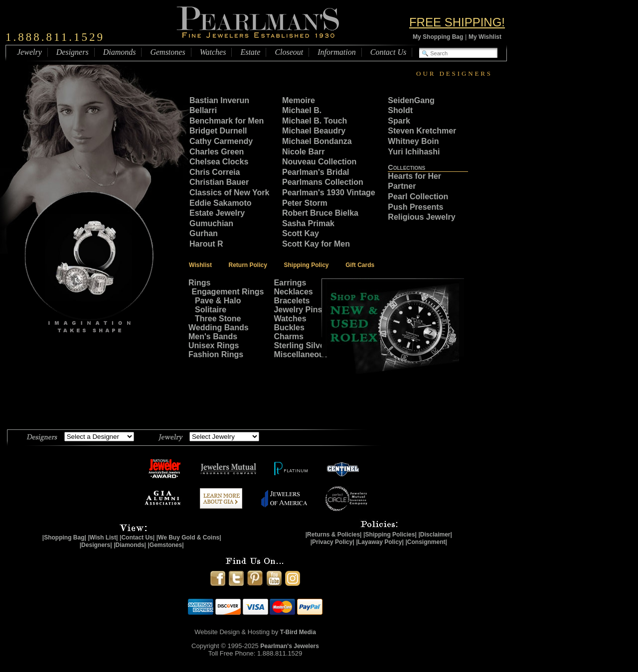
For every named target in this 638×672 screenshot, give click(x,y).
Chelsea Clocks (219, 162)
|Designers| (96, 545)
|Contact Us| (137, 538)
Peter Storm (305, 203)
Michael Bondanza (317, 141)
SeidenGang (411, 100)
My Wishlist (485, 37)
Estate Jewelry (217, 213)
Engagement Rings (228, 292)
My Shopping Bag (438, 37)
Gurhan (204, 233)
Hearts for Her (414, 176)
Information (336, 52)
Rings (199, 283)
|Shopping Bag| (64, 538)
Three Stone (218, 319)
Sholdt (401, 110)
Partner (402, 186)
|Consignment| (426, 542)
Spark (399, 121)
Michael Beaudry (314, 131)
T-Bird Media (298, 632)
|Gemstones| (166, 545)
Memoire (299, 100)
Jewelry (29, 52)
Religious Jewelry (421, 217)
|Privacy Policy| (332, 542)
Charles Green (217, 152)
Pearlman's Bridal (316, 172)
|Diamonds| (130, 545)
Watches (213, 52)
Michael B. (302, 110)
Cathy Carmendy (221, 141)
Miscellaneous (301, 354)
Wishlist (200, 265)
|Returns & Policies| (334, 535)
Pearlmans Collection (323, 182)
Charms (289, 336)
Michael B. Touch (315, 121)
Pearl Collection (418, 197)
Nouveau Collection (319, 162)
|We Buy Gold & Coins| (189, 538)
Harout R (206, 244)
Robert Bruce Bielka (320, 213)
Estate (250, 52)
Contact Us (388, 52)
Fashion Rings (216, 354)
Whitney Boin (413, 141)
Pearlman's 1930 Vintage (329, 193)
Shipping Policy (307, 265)
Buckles (289, 328)
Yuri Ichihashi (414, 152)
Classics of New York (229, 193)
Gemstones (167, 52)
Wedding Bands (219, 328)
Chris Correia (215, 172)
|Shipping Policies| (390, 535)
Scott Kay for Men (316, 244)
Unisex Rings (214, 345)
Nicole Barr (303, 152)
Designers (73, 52)
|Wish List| (103, 538)
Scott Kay (301, 233)
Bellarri (203, 110)
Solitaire (211, 310)
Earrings (290, 283)
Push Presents (415, 207)
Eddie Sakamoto (220, 203)
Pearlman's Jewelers (290, 646)
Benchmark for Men (227, 121)
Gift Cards (360, 265)
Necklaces (293, 292)
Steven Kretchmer (422, 131)
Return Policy (248, 265)
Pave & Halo (218, 301)
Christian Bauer (219, 182)
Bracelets (292, 301)
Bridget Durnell (218, 131)
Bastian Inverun (219, 100)
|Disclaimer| (435, 535)
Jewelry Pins (298, 310)
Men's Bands (213, 336)
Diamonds (120, 52)
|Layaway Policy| (380, 542)
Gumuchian (211, 223)
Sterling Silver (301, 345)
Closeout (289, 52)
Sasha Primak (308, 223)
